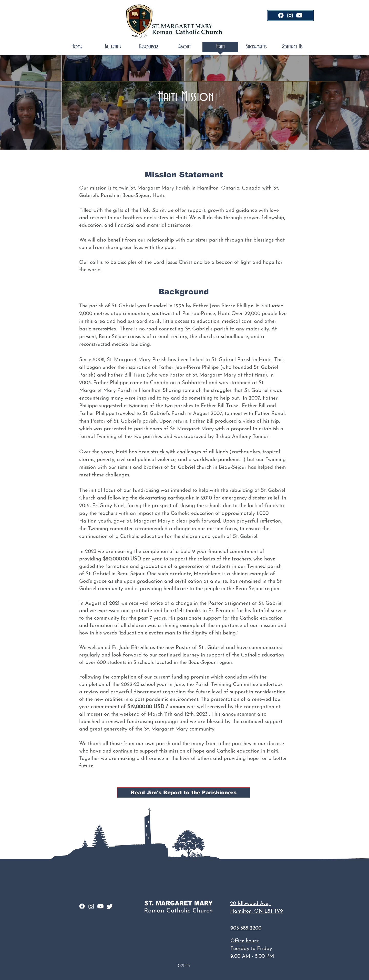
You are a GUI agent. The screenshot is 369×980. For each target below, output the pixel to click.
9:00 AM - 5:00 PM (252, 956)
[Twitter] (110, 906)
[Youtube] (299, 15)
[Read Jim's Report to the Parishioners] (183, 793)
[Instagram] (290, 15)
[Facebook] (281, 15)
